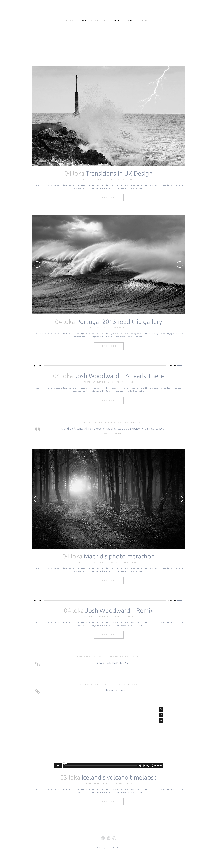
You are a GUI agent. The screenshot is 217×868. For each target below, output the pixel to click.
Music (110, 382)
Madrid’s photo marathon (119, 556)
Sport (110, 328)
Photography (110, 562)
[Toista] (35, 366)
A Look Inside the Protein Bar (113, 663)
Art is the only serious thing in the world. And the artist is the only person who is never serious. (113, 429)
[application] (108, 366)
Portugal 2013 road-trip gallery (119, 322)
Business (115, 657)
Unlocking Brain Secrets (113, 690)
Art (110, 422)
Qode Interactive (114, 848)
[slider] (105, 366)
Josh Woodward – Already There (119, 376)
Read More (109, 198)
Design (110, 179)
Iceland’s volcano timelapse (119, 777)
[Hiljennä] (175, 366)
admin (121, 179)
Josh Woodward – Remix (119, 610)
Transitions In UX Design (119, 173)
